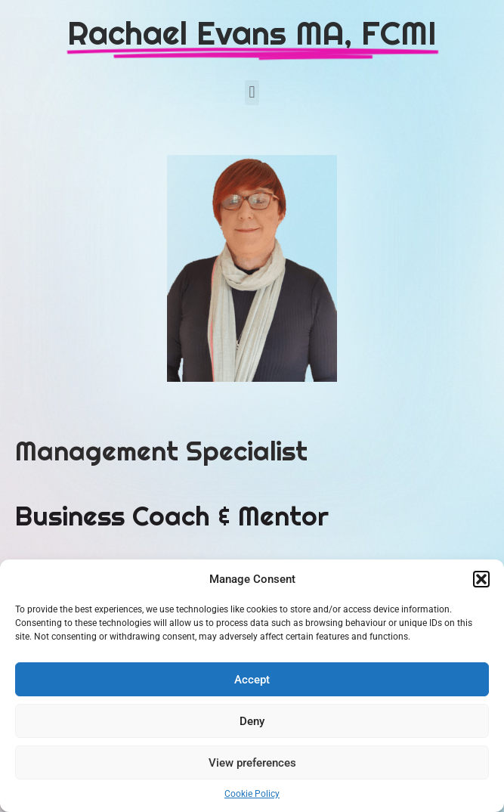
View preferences (252, 763)
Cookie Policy (252, 794)
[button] (481, 579)
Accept (252, 680)
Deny (252, 721)
